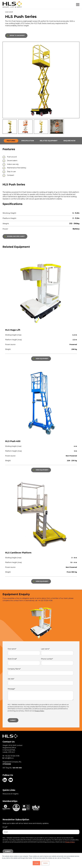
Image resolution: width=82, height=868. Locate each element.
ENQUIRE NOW (69, 141)
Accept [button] (36, 863)
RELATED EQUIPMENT (49, 141)
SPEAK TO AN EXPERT (17, 35)
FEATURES (11, 141)
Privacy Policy (39, 711)
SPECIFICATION (28, 141)
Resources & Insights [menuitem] (10, 794)
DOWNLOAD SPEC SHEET (16, 236)
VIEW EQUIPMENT (42, 359)
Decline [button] (45, 863)
